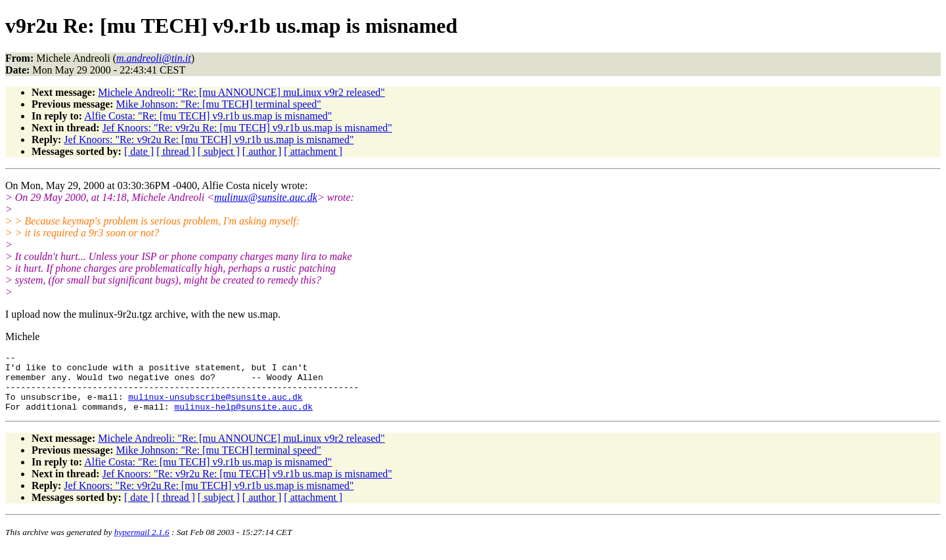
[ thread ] (176, 151)
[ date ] (139, 151)
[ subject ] (219, 151)
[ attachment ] (313, 151)
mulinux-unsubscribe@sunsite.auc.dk (215, 406)
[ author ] (262, 151)
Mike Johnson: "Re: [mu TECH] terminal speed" (219, 104)
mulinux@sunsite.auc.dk (266, 197)
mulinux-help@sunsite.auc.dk (243, 418)
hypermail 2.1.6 (142, 544)
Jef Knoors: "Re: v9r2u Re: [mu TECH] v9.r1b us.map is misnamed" (247, 128)
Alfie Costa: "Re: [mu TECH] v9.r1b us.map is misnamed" (208, 116)
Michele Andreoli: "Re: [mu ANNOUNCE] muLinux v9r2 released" (241, 92)
